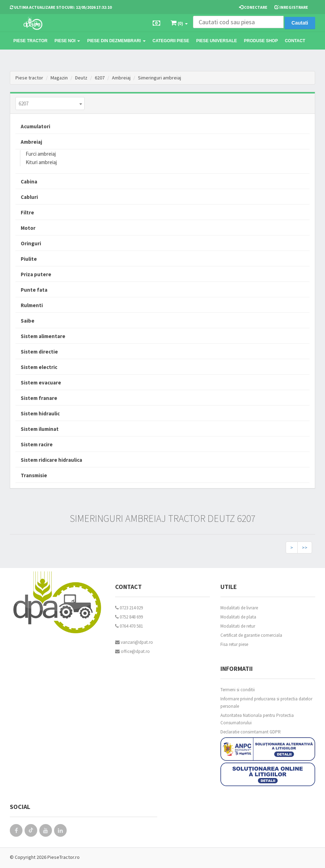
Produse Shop (261, 41)
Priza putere (36, 274)
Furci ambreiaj (41, 154)
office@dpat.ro (132, 651)
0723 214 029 (129, 608)
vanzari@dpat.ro (134, 642)
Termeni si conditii (238, 690)
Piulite (29, 259)
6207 (100, 78)
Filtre (27, 212)
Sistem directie (39, 352)
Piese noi (67, 41)
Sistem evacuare (41, 383)
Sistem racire (37, 444)
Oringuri (31, 243)
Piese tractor (30, 41)
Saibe (28, 321)
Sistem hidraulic (40, 413)
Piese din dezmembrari (116, 41)
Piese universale (217, 41)
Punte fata (34, 290)
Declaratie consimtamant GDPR (251, 732)
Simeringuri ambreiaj (160, 78)
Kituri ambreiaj (41, 162)
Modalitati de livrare (239, 608)
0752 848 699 (129, 617)
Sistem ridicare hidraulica (51, 460)
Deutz (81, 78)
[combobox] (50, 103)
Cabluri (29, 197)
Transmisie (34, 475)
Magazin (59, 78)
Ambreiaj (121, 78)
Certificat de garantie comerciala (251, 635)
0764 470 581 (129, 626)
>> (305, 548)
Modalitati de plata (238, 617)
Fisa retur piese (234, 644)
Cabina (29, 182)
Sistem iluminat (40, 429)
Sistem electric (39, 367)
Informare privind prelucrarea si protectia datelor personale (266, 702)
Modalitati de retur (238, 626)
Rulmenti (32, 305)
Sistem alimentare (43, 336)
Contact (295, 41)
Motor (28, 228)
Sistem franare (39, 398)
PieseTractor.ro (64, 857)
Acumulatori (35, 126)
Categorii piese (171, 41)
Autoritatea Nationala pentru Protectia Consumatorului (257, 719)
